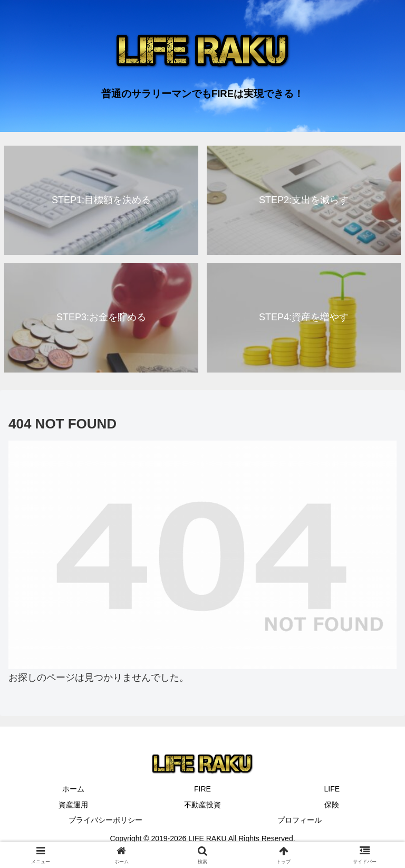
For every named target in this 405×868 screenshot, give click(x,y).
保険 (332, 805)
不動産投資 (202, 805)
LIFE (332, 789)
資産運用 (73, 805)
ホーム (73, 789)
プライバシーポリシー (105, 820)
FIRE (202, 789)
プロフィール (300, 820)
